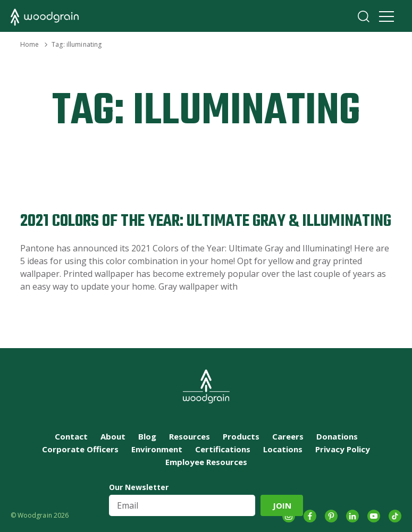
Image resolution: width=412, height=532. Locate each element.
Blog (147, 436)
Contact (71, 436)
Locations (283, 449)
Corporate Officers (80, 449)
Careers (288, 436)
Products (241, 436)
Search (364, 16)
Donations (337, 436)
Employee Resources (206, 462)
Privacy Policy (343, 449)
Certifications (223, 449)
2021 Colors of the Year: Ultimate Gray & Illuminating (206, 221)
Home (30, 44)
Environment (157, 449)
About (113, 436)
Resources (190, 436)
